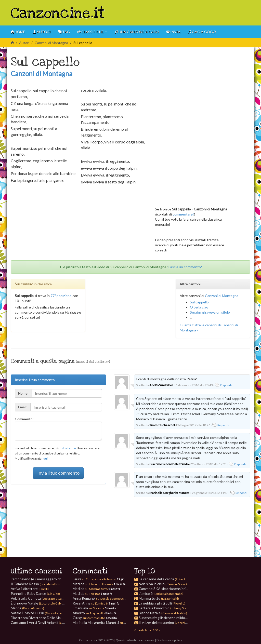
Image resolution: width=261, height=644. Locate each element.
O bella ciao (199, 307)
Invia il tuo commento (58, 473)
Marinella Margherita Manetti (106, 622)
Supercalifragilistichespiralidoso (164, 618)
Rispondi (226, 385)
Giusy (89, 618)
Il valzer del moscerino (157, 622)
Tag (64, 32)
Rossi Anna (90, 603)
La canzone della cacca (156, 579)
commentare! (183, 214)
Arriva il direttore (30, 589)
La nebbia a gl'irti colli (155, 603)
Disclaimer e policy (169, 640)
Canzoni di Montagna (51, 43)
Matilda (93, 584)
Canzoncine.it (58, 14)
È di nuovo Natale (40, 603)
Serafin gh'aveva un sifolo (210, 312)
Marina (27, 608)
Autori (42, 32)
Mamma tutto (149, 598)
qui (45, 458)
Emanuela (88, 608)
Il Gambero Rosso (39, 584)
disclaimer (69, 448)
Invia (173, 32)
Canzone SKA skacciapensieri (162, 589)
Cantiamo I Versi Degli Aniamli (50, 622)
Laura (94, 579)
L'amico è (146, 593)
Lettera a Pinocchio (154, 608)
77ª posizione (61, 296)
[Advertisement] (191, 13)
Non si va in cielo (152, 584)
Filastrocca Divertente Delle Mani (52, 618)
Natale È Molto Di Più (43, 613)
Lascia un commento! (185, 267)
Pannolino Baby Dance (35, 593)
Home (18, 32)
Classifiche (92, 32)
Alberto (89, 613)
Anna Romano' (99, 598)
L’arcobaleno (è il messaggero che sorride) (55, 579)
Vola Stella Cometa (41, 598)
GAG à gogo (202, 32)
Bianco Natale (150, 613)
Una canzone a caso (137, 32)
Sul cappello (199, 302)
